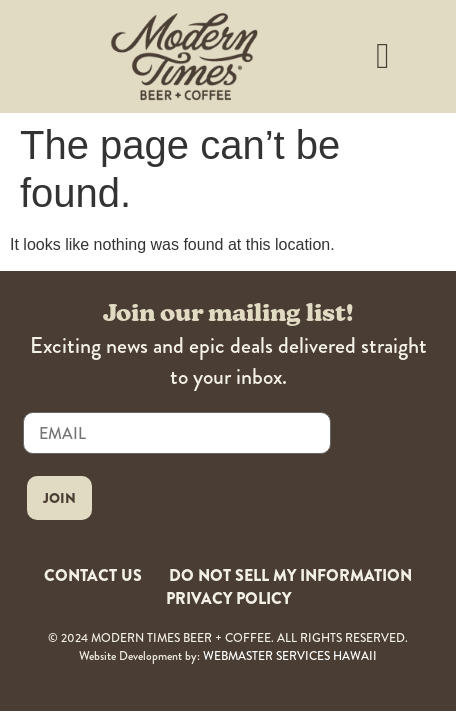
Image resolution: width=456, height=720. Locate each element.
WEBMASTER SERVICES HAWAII (290, 656)
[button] (382, 56)
